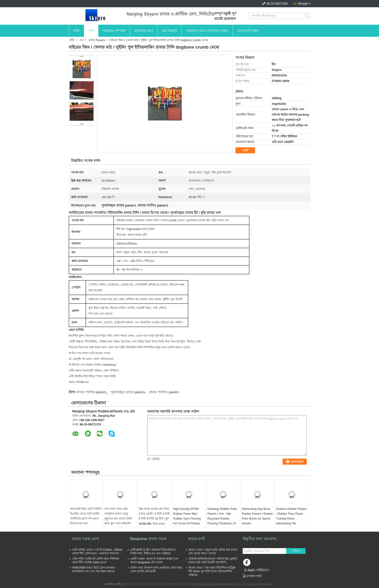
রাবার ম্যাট (196, 539)
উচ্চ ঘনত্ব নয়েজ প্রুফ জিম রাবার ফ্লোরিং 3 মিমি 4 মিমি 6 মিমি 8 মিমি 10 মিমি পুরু (154, 514)
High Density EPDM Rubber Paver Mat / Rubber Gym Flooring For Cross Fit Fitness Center (187, 519)
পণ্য (91, 31)
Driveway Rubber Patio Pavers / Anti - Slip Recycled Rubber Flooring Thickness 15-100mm (222, 519)
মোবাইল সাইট (252, 576)
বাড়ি (76, 31)
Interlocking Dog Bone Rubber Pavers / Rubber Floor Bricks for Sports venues (257, 516)
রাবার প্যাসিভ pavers (91, 392)
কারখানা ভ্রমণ (144, 31)
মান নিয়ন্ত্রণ (169, 31)
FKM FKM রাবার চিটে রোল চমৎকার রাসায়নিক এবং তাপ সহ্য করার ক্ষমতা (94, 569)
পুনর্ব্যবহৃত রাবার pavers (128, 392)
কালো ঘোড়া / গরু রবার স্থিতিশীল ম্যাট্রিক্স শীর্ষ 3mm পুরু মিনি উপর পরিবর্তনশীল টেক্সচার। (212, 571)
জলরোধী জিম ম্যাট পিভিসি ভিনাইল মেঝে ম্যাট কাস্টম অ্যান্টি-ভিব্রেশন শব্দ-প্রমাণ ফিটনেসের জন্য (86, 516)
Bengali (303, 4)
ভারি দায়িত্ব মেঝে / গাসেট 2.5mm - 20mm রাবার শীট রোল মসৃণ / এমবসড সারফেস (97, 552)
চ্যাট (245, 150)
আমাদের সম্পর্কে (114, 31)
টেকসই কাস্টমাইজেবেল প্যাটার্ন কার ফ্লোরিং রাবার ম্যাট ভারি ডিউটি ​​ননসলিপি (213, 561)
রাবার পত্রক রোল (86, 539)
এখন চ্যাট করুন (248, 31)
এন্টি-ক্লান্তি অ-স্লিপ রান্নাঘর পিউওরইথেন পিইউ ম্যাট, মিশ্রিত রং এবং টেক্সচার (153, 552)
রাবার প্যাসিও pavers (164, 392)
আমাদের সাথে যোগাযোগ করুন (207, 31)
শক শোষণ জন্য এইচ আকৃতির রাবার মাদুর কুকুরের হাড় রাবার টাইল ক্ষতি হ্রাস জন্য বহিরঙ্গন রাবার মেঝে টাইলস (118, 519)
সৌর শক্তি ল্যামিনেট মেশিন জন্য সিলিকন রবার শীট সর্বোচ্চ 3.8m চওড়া (96, 561)
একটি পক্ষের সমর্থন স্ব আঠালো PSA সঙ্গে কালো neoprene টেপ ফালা (154, 561)
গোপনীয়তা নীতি (113, 584)
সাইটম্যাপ (263, 570)
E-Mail (249, 570)
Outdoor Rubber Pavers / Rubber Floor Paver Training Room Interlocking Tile (291, 516)
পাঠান (296, 551)
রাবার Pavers (97, 40)
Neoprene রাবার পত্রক (148, 539)
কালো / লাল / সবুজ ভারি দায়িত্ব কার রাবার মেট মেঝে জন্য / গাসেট (213, 552)
